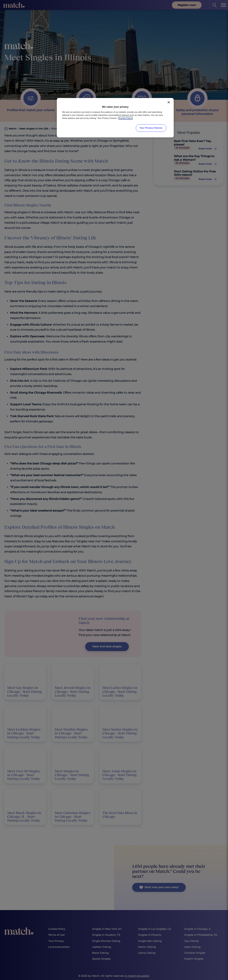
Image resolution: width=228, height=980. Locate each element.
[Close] (169, 102)
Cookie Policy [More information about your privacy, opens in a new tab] (126, 118)
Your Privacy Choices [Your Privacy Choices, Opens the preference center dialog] (151, 128)
